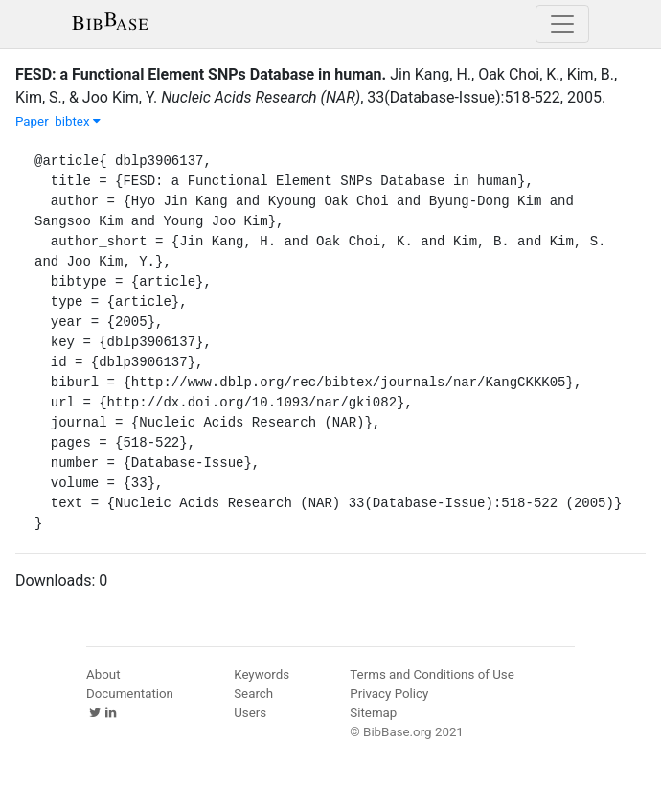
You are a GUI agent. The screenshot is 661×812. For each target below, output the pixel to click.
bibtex (78, 121)
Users (250, 713)
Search (253, 694)
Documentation (130, 694)
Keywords (262, 674)
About (103, 674)
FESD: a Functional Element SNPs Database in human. (201, 74)
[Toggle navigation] (562, 24)
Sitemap (373, 713)
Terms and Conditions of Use (432, 674)
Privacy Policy (389, 694)
